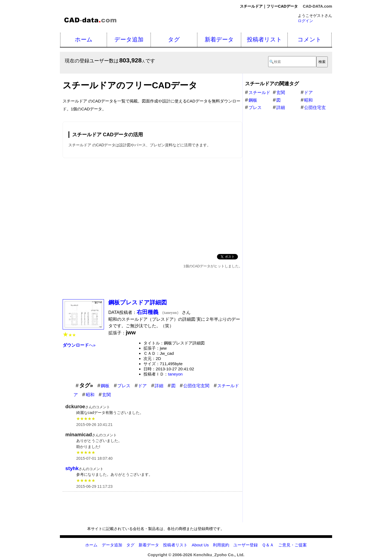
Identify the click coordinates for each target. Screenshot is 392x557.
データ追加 (129, 39)
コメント (310, 39)
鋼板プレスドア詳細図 (138, 302)
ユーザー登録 (246, 545)
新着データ (219, 39)
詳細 (159, 386)
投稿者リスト (264, 39)
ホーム (84, 39)
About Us (200, 545)
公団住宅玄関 (196, 386)
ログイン (305, 21)
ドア (142, 386)
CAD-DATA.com (318, 6)
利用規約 (221, 545)
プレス (124, 386)
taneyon (175, 374)
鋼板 (105, 386)
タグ (174, 39)
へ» (79, 345)
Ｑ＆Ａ (268, 545)
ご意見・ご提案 (293, 545)
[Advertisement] (152, 205)
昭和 (90, 395)
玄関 (106, 395)
